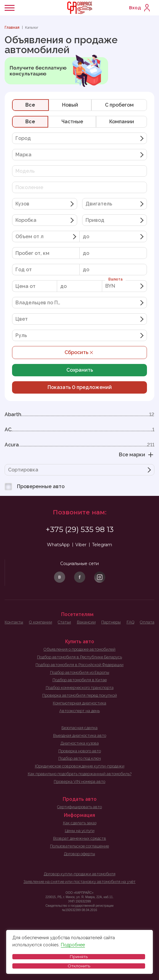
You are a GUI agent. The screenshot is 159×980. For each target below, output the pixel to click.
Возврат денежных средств (80, 838)
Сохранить (80, 370)
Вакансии (86, 622)
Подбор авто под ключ (80, 758)
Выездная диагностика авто (80, 735)
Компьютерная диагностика (79, 703)
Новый (70, 105)
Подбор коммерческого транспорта (80, 688)
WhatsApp (58, 545)
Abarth (79, 415)
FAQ (130, 622)
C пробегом (119, 105)
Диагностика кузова (80, 743)
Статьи (64, 622)
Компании (122, 122)
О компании (41, 622)
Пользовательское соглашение (79, 846)
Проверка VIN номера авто (79, 781)
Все (30, 105)
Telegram (102, 545)
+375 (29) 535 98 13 (80, 529)
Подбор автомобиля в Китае (80, 680)
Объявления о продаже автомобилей (79, 649)
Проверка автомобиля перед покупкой (80, 695)
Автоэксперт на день (79, 711)
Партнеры (111, 622)
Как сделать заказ (80, 823)
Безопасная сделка (79, 728)
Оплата (147, 622)
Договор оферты (79, 854)
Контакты (14, 622)
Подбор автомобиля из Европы (80, 672)
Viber (81, 545)
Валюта (115, 279)
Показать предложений (80, 387)
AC (79, 430)
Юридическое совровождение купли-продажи (80, 766)
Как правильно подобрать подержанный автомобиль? (80, 774)
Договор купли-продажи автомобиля (80, 874)
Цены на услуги (80, 831)
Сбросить (79, 353)
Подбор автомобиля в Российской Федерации (79, 665)
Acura (79, 445)
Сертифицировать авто (79, 807)
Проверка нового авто (80, 751)
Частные (72, 122)
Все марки (137, 455)
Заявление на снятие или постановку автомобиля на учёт (79, 882)
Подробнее (73, 945)
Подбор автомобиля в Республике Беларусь (79, 657)
